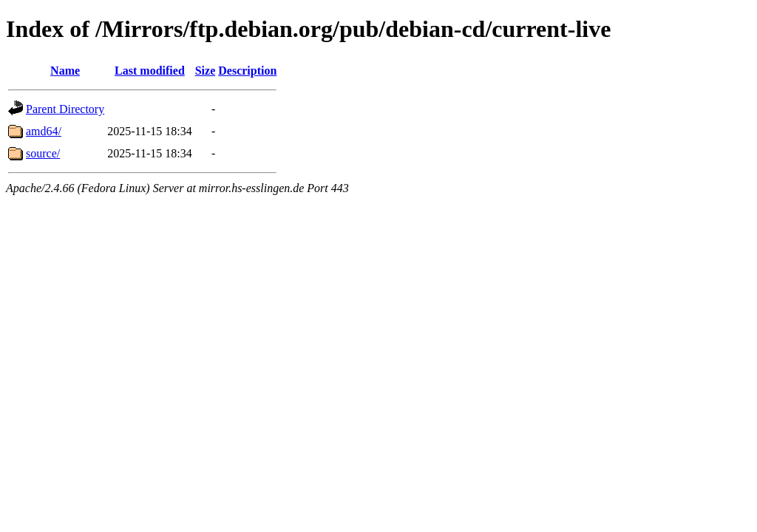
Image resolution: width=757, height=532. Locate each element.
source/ (43, 153)
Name (65, 71)
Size (206, 71)
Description (247, 71)
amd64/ (44, 131)
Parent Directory (65, 109)
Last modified (150, 71)
